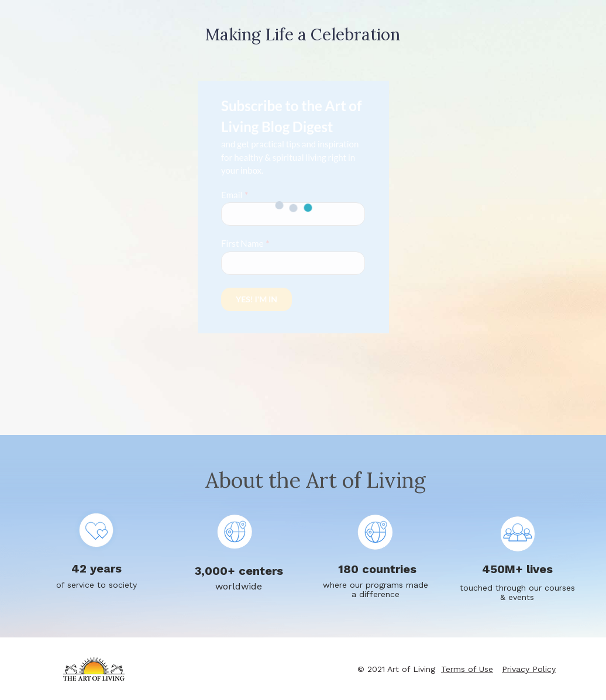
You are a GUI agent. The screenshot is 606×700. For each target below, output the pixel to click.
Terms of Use (467, 669)
